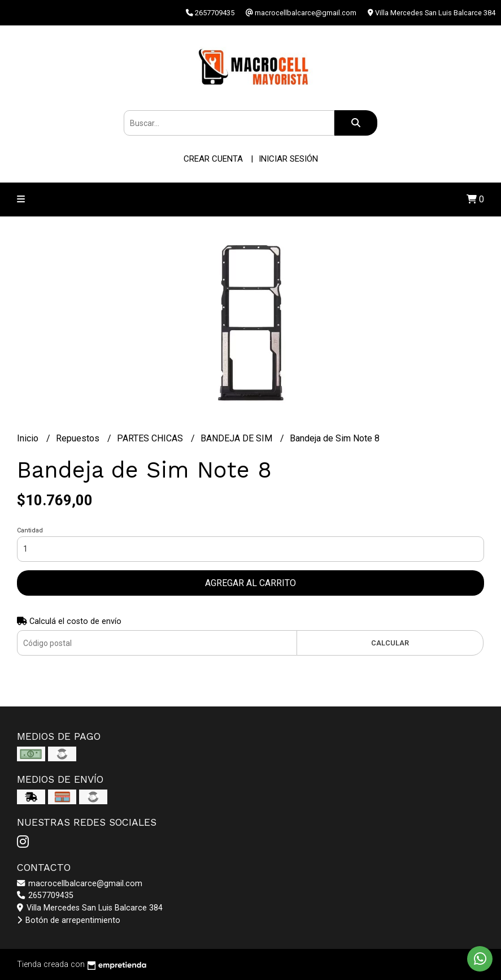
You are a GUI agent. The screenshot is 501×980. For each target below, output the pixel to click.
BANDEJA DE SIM (238, 438)
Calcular (390, 643)
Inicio (29, 438)
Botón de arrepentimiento (69, 920)
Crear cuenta (213, 159)
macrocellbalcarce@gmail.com (80, 884)
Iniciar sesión (288, 159)
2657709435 (45, 896)
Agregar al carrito (251, 583)
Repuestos (79, 438)
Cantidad (30, 530)
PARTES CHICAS (151, 438)
